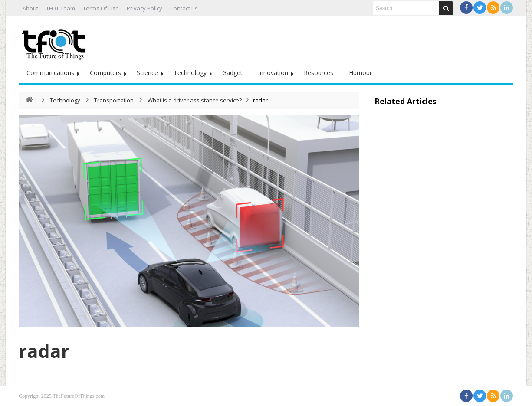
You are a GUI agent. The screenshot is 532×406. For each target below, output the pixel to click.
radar (44, 351)
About (30, 8)
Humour (360, 73)
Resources (319, 73)
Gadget (232, 73)
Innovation (273, 73)
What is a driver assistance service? (195, 100)
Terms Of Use (101, 8)
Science (147, 73)
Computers (105, 73)
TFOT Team (61, 8)
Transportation (114, 100)
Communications (50, 73)
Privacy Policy (144, 8)
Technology (190, 73)
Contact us (184, 8)
